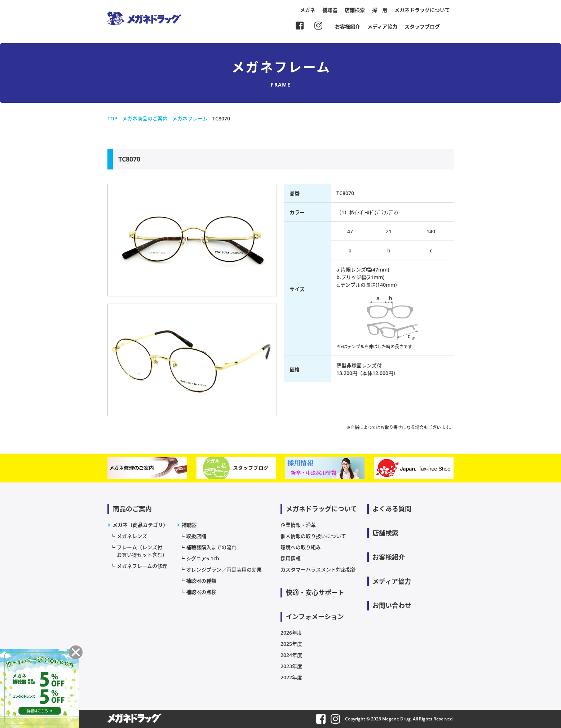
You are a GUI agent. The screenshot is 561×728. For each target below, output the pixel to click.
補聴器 (330, 10)
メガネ (308, 10)
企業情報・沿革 (298, 525)
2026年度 (291, 633)
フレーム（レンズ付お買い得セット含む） (142, 551)
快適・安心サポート (315, 592)
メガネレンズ (132, 536)
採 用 (380, 10)
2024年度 (291, 655)
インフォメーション (315, 617)
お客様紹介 (348, 27)
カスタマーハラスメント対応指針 (318, 570)
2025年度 (291, 644)
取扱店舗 (196, 536)
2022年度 (291, 677)
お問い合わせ (392, 605)
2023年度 (291, 666)
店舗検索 (355, 10)
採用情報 (291, 558)
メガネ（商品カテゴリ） (140, 525)
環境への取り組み (301, 547)
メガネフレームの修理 (142, 566)
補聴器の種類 (201, 581)
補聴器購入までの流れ (211, 547)
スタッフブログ (422, 27)
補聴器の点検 (201, 592)
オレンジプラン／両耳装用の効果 (224, 570)
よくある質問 (392, 509)
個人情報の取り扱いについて (313, 536)
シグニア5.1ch (203, 558)
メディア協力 (382, 27)
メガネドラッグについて (422, 10)
